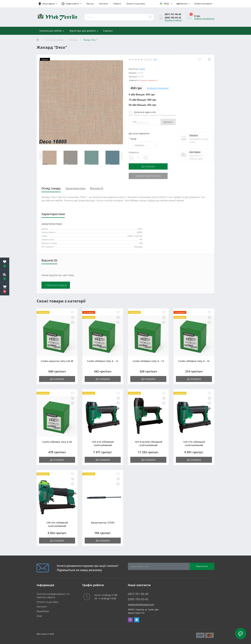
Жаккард (73, 40)
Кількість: (134, 152)
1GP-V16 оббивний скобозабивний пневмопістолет (194, 445)
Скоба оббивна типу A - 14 (148, 361)
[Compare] (209, 59)
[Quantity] (138, 158)
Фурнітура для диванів (84, 31)
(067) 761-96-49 (173, 14)
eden (142, 69)
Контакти (104, 4)
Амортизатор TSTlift (103, 523)
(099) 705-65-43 (173, 18)
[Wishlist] (199, 59)
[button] (5, 289)
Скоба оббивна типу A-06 (57, 442)
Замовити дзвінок (173, 20)
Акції (39, 616)
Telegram (137, 620)
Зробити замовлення (204, 19)
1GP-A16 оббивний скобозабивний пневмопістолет (103, 445)
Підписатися (202, 566)
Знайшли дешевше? (158, 88)
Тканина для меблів (52, 31)
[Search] (150, 17)
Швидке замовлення (148, 176)
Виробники (43, 611)
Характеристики (75, 188)
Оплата (191, 135)
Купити (168, 122)
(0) (155, 59)
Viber (130, 620)
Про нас (90, 4)
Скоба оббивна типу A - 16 (194, 361)
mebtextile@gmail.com (141, 604)
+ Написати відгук (56, 285)
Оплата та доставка (136, 4)
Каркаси (108, 31)
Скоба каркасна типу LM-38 (57, 361)
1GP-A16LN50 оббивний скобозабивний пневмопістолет (148, 445)
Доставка (192, 152)
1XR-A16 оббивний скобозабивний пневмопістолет (57, 526)
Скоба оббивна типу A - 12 (103, 361)
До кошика (148, 166)
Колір (133, 139)
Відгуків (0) (97, 188)
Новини (117, 4)
